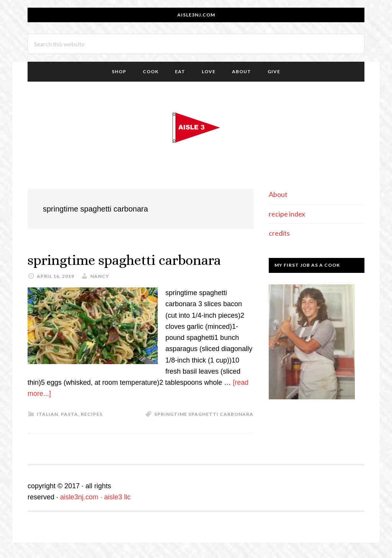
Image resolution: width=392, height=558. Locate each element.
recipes (92, 414)
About (278, 194)
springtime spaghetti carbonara (124, 260)
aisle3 (196, 128)
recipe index (287, 214)
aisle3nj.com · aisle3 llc (95, 497)
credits (279, 233)
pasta (69, 414)
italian (47, 414)
